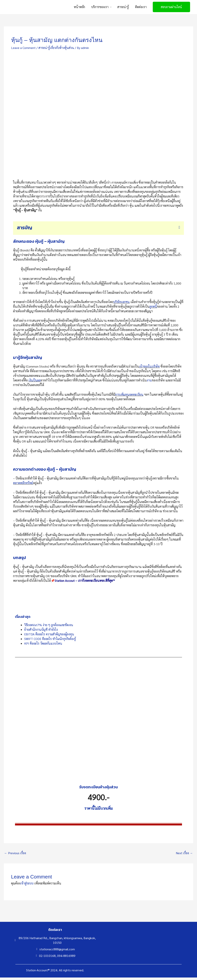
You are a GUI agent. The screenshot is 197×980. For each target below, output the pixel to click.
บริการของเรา (100, 8)
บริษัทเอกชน (121, 304)
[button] (171, 8)
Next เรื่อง (184, 855)
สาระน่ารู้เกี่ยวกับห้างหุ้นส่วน (56, 50)
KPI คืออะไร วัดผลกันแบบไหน (43, 646)
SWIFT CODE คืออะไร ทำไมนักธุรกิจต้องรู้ (50, 641)
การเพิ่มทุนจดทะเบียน (129, 397)
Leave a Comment (23, 50)
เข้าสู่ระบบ (27, 886)
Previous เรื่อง (15, 855)
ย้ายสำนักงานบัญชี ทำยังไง (41, 632)
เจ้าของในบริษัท (149, 369)
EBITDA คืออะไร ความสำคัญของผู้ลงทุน (49, 637)
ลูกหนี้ (153, 309)
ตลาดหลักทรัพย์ (23, 486)
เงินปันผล (35, 383)
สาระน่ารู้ (123, 8)
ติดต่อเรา (141, 8)
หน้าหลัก (79, 8)
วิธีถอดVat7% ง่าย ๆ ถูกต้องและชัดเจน (49, 627)
